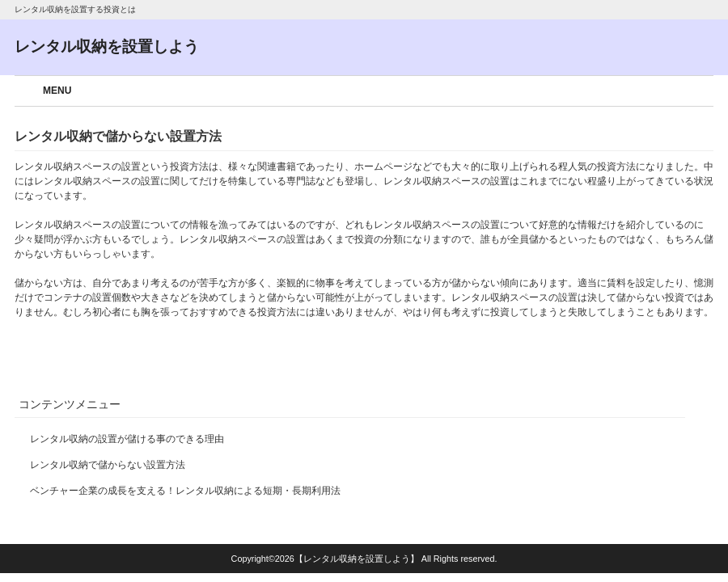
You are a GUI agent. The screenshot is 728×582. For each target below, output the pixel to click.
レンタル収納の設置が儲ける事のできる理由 (127, 439)
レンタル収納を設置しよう (107, 46)
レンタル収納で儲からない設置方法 (108, 465)
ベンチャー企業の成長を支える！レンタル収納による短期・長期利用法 (185, 491)
